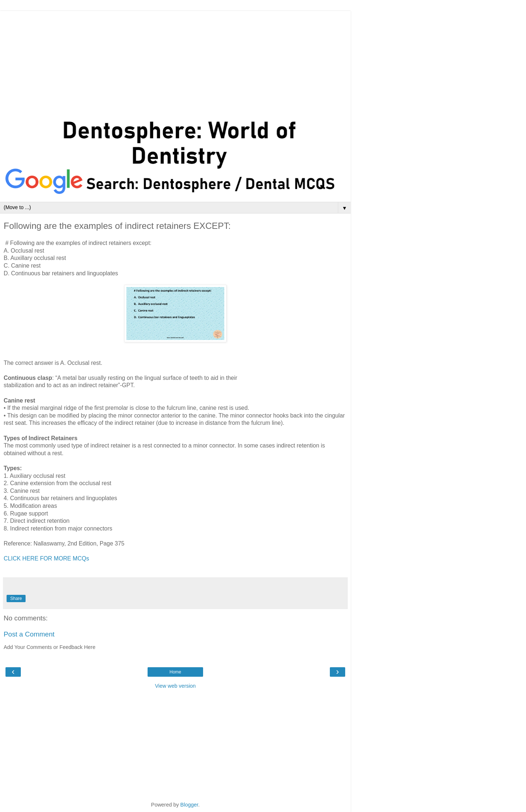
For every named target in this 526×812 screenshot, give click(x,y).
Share (16, 598)
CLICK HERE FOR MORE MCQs (46, 558)
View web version (175, 686)
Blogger (189, 805)
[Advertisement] (175, 62)
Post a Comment (29, 634)
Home (175, 672)
